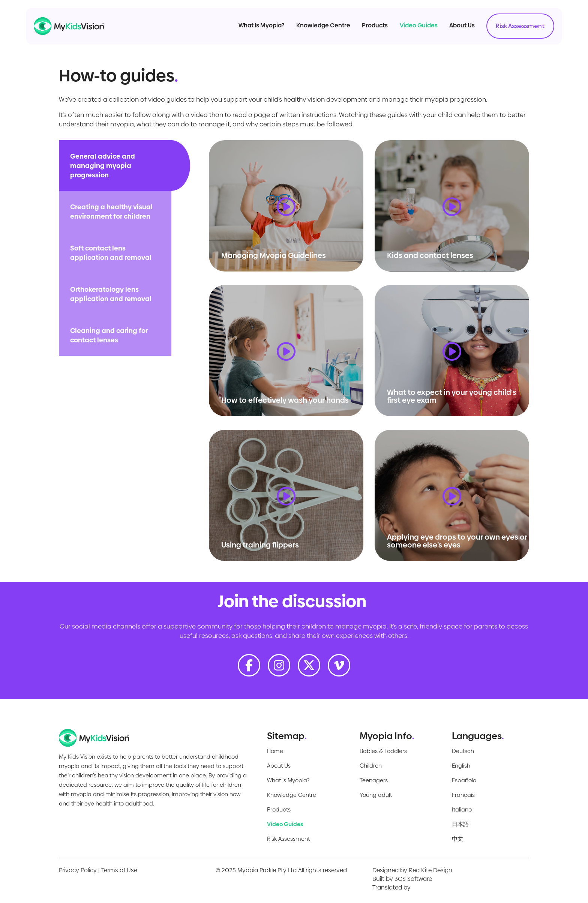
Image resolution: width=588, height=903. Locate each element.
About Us (454, 29)
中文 (457, 839)
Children (371, 766)
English (461, 766)
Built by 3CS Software (402, 879)
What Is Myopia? (254, 29)
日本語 (460, 824)
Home (275, 751)
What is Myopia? (288, 780)
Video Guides (411, 29)
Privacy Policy (78, 870)
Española (464, 780)
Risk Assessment (513, 30)
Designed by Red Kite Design (412, 870)
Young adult (376, 795)
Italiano (462, 809)
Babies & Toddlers (383, 751)
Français (463, 795)
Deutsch (463, 751)
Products (368, 29)
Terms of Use (119, 870)
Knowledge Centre (316, 29)
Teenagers (374, 780)
